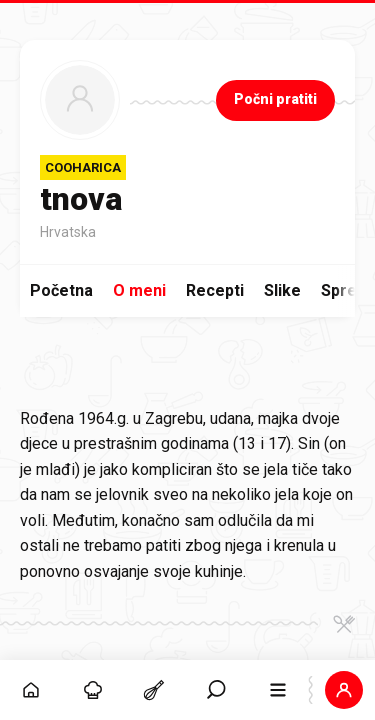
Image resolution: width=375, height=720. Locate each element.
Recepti (215, 290)
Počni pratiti (275, 99)
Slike (282, 290)
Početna (61, 290)
